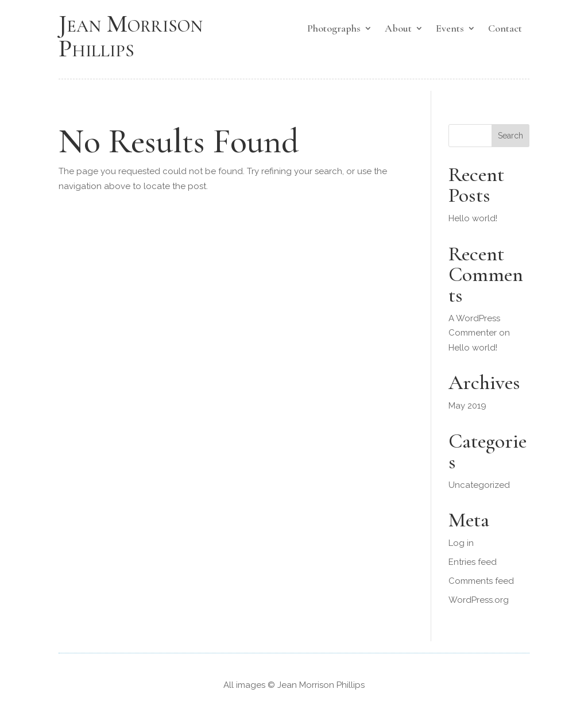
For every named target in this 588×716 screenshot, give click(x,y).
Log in (461, 543)
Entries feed (473, 562)
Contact (505, 29)
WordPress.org (479, 600)
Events (450, 29)
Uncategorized (479, 485)
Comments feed (481, 581)
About (398, 29)
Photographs (334, 29)
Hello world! (473, 218)
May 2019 (467, 406)
